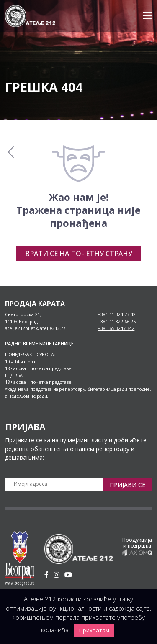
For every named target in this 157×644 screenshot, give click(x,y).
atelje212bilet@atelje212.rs (35, 328)
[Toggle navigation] (145, 16)
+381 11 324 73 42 (117, 314)
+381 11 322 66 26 (117, 321)
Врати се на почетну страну (79, 254)
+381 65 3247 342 (116, 328)
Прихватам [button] (94, 630)
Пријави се (127, 485)
